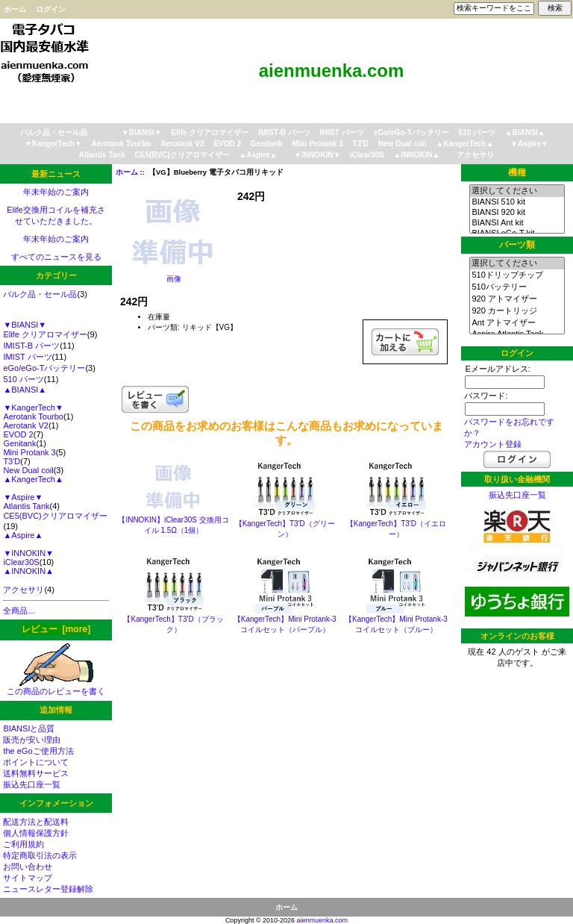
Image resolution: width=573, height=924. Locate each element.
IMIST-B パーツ (284, 132)
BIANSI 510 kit (517, 202)
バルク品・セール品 (54, 132)
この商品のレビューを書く (56, 687)
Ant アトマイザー (517, 323)
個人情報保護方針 (36, 833)
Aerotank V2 (182, 144)
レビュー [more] (56, 629)
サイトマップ (28, 878)
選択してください (517, 191)
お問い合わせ (28, 867)
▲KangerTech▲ (464, 144)
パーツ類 (517, 245)
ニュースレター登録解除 (48, 889)
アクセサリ (475, 155)
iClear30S (367, 155)
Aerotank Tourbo (122, 144)
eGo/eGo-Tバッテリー (411, 132)
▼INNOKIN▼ (317, 155)
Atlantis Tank (102, 155)
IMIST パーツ (341, 132)
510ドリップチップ (517, 275)
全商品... (19, 611)
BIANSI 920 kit (517, 213)
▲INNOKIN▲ (416, 155)
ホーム (15, 9)
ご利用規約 (24, 844)
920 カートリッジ (517, 311)
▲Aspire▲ (259, 155)
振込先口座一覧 (32, 784)
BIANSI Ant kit (517, 223)
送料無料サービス (36, 773)
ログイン (51, 9)
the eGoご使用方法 (38, 751)
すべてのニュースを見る (56, 257)
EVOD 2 (227, 144)
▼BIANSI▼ (142, 132)
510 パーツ (477, 132)
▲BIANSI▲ (525, 132)
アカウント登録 (493, 444)
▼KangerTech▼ (53, 144)
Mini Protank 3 (317, 144)
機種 (517, 172)
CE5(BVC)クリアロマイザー (182, 155)
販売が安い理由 (32, 740)
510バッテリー (517, 287)
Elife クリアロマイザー (210, 132)
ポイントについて (36, 762)
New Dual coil (403, 144)
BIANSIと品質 (29, 728)
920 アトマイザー (517, 299)
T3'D (361, 144)
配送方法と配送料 (36, 822)
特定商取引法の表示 (40, 855)
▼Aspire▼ (529, 144)
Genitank (267, 144)
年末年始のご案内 (56, 192)
